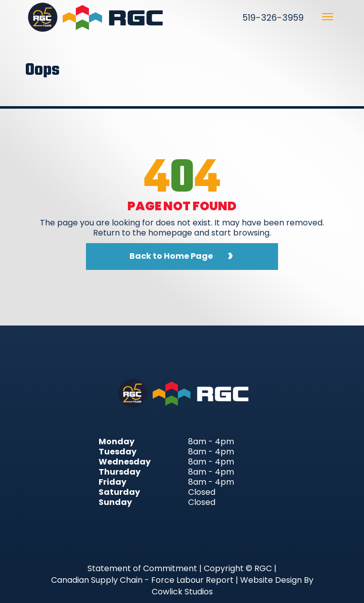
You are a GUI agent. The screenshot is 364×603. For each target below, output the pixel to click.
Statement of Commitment (142, 568)
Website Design (271, 580)
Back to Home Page (171, 256)
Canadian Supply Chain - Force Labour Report (142, 580)
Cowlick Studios (182, 592)
